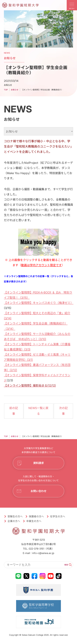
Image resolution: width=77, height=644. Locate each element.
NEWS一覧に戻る (39, 411)
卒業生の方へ (34, 521)
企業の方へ (14, 521)
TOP (6, 90)
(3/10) (42, 339)
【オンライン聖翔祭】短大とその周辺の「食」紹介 (37, 313)
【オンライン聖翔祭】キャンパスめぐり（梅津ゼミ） (39, 303)
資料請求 (38, 463)
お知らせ (8, 85)
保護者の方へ (36, 516)
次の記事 (63, 411)
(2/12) (13, 370)
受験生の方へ (15, 516)
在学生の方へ (58, 516)
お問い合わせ (38, 491)
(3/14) (8, 318)
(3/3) (27, 349)
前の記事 (14, 411)
